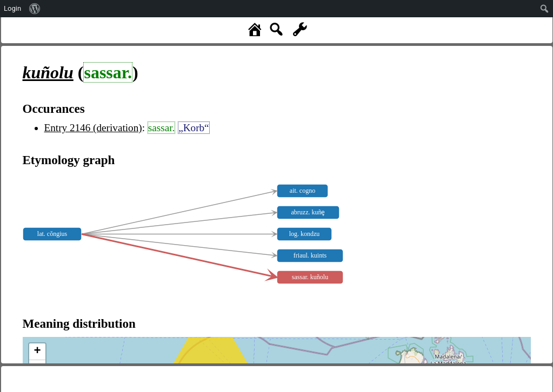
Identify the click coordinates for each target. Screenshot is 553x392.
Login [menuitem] (12, 8)
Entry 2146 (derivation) (93, 128)
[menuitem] (35, 9)
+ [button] (37, 352)
